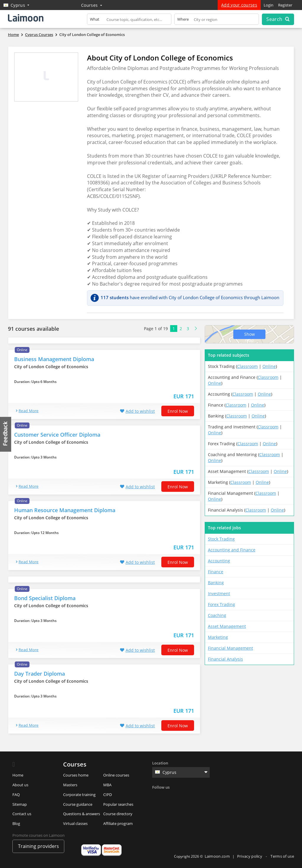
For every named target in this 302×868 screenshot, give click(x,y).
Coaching (217, 615)
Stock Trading (221, 539)
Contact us (22, 814)
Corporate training (79, 795)
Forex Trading (221, 604)
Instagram (194, 797)
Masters (70, 785)
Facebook (157, 797)
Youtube (206, 797)
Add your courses (239, 5)
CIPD (107, 795)
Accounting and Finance (232, 550)
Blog (16, 823)
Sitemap (20, 804)
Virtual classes (75, 823)
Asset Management (227, 626)
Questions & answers (82, 814)
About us (20, 785)
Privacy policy (250, 856)
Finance (216, 572)
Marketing (218, 637)
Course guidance (78, 804)
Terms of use (282, 856)
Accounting (219, 561)
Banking (216, 583)
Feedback (6, 434)
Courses (92, 5)
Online (269, 366)
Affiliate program (118, 823)
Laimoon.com (217, 856)
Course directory (118, 814)
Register (285, 5)
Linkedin (182, 797)
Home (18, 775)
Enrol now (178, 411)
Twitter (170, 797)
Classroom (247, 366)
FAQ (16, 795)
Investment (219, 593)
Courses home (76, 775)
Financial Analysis (225, 659)
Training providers (38, 846)
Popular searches (118, 804)
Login (269, 5)
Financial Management (230, 648)
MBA (107, 785)
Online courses (116, 775)
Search (278, 19)
